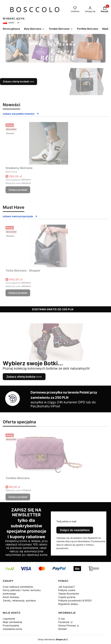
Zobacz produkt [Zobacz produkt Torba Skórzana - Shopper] (18, 293)
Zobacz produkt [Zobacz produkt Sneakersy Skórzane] (18, 190)
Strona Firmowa (67, 625)
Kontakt (63, 629)
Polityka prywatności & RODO (75, 600)
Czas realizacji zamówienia (18, 587)
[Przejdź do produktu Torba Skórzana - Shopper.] (49, 246)
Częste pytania (67, 597)
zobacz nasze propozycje (20, 216)
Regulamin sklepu (68, 604)
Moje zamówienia (12, 622)
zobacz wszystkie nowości (21, 114)
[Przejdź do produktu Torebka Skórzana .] (49, 453)
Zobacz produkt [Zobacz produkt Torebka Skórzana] (18, 497)
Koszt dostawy (11, 597)
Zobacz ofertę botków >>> (24, 377)
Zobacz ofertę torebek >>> (19, 81)
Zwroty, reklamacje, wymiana (19, 600)
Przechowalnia (11, 625)
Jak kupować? (66, 587)
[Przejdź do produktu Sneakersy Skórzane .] (49, 143)
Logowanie (9, 619)
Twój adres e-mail (66, 521)
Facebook (64, 622)
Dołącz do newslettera (75, 530)
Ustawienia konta (12, 629)
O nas (62, 619)
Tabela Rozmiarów (69, 594)
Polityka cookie (67, 590)
